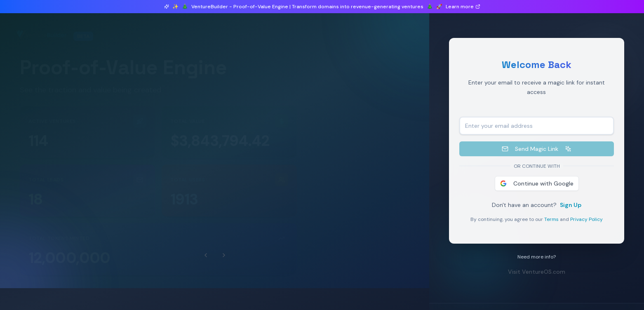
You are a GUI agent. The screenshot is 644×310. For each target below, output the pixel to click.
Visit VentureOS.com (538, 272)
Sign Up (572, 205)
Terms (553, 219)
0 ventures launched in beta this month (89, 50)
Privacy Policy (588, 219)
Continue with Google (538, 183)
